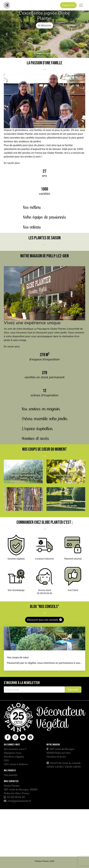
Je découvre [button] (44, 25)
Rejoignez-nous (13, 753)
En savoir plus (12, 163)
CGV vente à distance (16, 764)
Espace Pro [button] (68, 5)
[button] (7, 34)
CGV (6, 761)
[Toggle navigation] (81, 5)
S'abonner (73, 690)
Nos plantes (11, 775)
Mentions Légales (14, 757)
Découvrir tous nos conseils (45, 620)
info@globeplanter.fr (17, 801)
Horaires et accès (56, 757)
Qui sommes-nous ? (15, 749)
